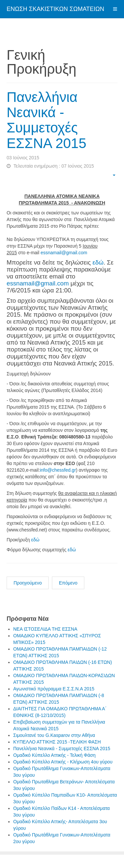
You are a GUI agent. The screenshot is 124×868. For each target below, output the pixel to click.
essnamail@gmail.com (64, 253)
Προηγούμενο (28, 583)
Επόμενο (68, 583)
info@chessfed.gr (58, 470)
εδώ (98, 262)
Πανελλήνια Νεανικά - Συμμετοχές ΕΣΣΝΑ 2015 (46, 120)
